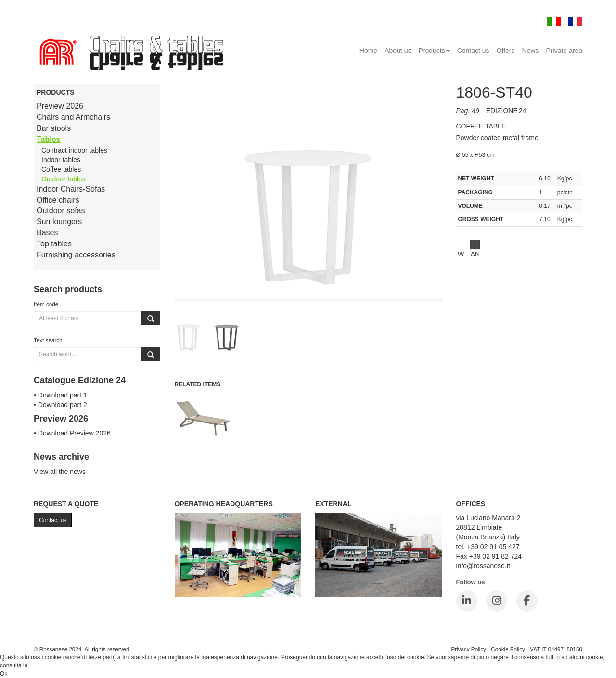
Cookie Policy (508, 649)
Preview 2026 (60, 106)
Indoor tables (61, 160)
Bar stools (54, 128)
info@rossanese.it (483, 566)
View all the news (60, 472)
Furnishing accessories (76, 255)
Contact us (473, 51)
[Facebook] (527, 601)
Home (368, 51)
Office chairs (58, 200)
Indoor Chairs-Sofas (71, 189)
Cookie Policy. (47, 665)
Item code (46, 304)
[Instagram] (497, 601)
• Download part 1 (60, 395)
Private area (564, 51)
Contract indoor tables (74, 150)
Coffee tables (61, 169)
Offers (506, 51)
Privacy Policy (468, 649)
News (531, 51)
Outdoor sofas (61, 211)
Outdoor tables (64, 179)
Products (434, 51)
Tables (49, 139)
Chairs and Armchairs (73, 117)
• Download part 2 (60, 405)
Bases (47, 233)
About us (398, 51)
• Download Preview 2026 (72, 433)
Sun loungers (59, 222)
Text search (48, 340)
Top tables (54, 244)
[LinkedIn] (467, 601)
